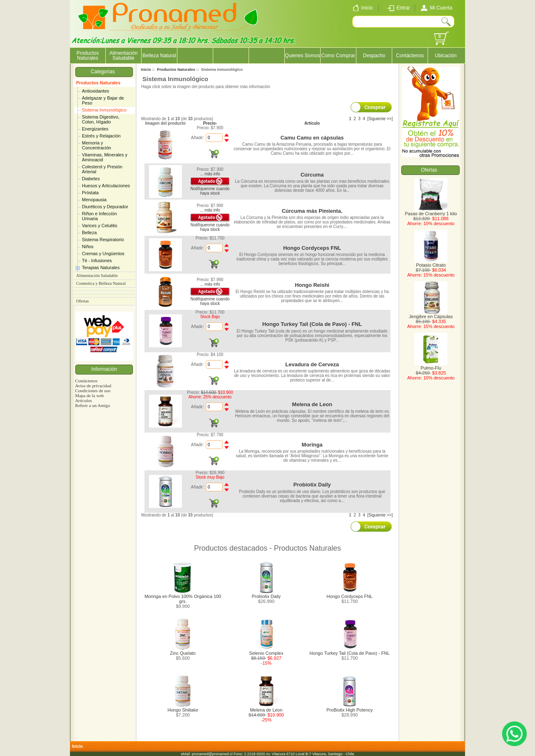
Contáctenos (410, 56)
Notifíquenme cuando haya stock (210, 191)
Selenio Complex (266, 653)
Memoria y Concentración (97, 145)
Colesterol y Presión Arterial (102, 169)
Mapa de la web (89, 395)
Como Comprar (338, 56)
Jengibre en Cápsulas (431, 314)
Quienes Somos (302, 56)
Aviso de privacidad (93, 386)
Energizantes (95, 129)
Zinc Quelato (183, 653)
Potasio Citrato (431, 263)
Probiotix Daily (312, 485)
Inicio (146, 69)
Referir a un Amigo (92, 405)
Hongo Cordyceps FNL (312, 248)
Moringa (312, 445)
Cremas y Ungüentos (103, 254)
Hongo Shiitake (183, 710)
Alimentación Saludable (124, 56)
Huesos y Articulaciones (106, 186)
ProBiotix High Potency (350, 710)
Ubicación (446, 56)
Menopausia (94, 200)
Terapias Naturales (101, 268)
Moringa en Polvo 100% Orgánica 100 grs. (183, 599)
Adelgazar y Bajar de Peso (103, 100)
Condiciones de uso (93, 391)
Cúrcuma (312, 175)
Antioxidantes (95, 91)
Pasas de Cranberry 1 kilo (431, 212)
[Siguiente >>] (380, 119)
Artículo (312, 123)
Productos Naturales (98, 83)
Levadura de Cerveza (312, 364)
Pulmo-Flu (431, 366)
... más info (210, 174)
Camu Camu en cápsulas (312, 138)
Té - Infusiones (97, 261)
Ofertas (83, 301)
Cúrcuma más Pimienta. (312, 211)
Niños (88, 247)
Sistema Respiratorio (103, 240)
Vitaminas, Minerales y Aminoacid (105, 157)
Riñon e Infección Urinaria (99, 216)
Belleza (89, 233)
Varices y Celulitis (100, 226)
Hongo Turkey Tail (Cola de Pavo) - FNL (312, 324)
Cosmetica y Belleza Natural (101, 283)
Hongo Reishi (312, 285)
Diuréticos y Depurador (105, 207)
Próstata (90, 193)
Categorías (104, 72)
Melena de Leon (312, 404)
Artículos (83, 400)
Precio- (210, 123)
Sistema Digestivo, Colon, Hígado (101, 119)
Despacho (374, 56)
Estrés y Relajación (101, 136)
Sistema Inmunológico (104, 110)
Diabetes (91, 179)
